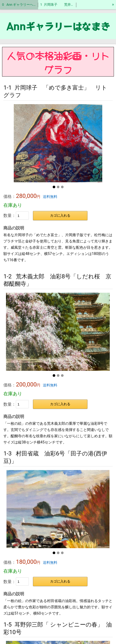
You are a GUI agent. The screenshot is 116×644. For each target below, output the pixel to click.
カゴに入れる (60, 215)
